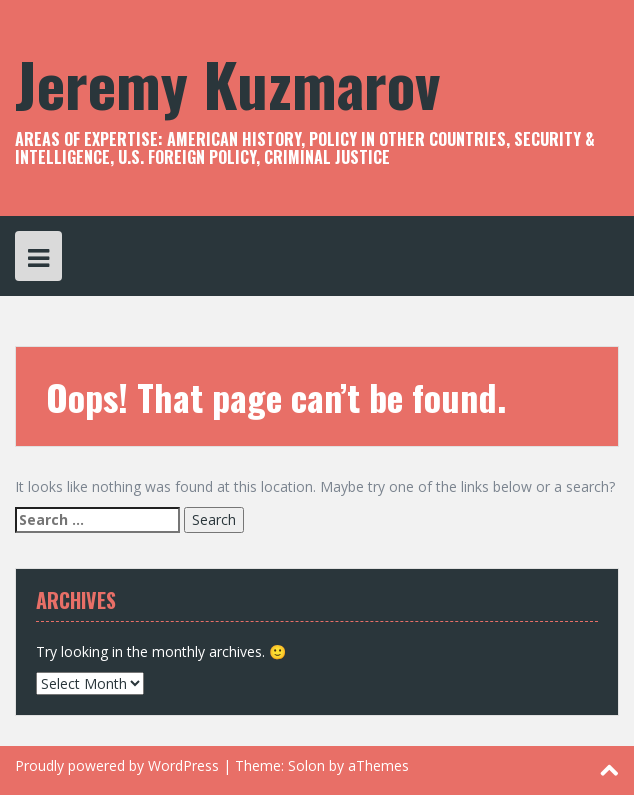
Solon (306, 765)
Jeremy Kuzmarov (227, 82)
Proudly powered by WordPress (117, 765)
